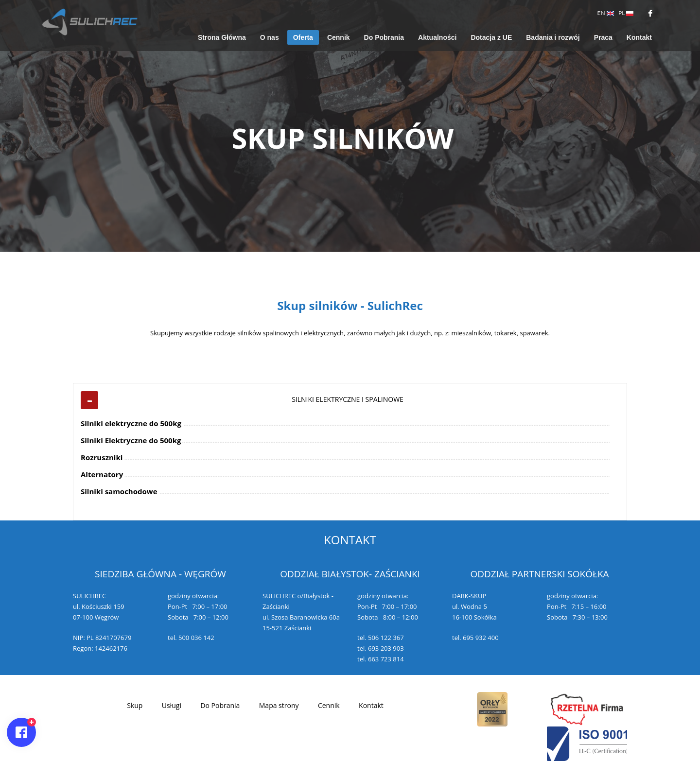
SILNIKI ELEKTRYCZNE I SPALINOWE (348, 399)
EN (606, 13)
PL (626, 13)
